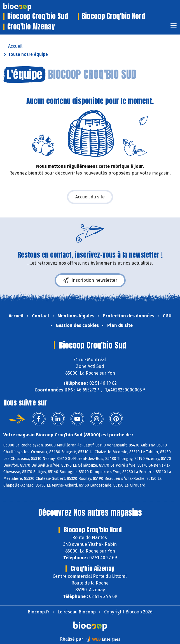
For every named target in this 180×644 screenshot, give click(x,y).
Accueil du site (90, 197)
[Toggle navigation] (174, 27)
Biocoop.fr (38, 612)
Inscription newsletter (90, 280)
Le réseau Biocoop (77, 612)
